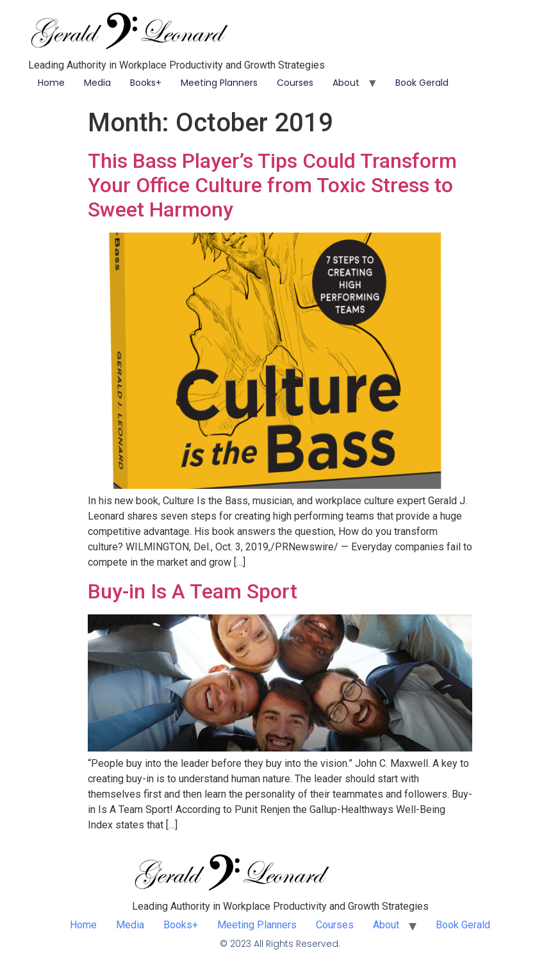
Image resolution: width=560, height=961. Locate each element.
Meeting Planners (219, 83)
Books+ (146, 83)
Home (51, 83)
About (346, 83)
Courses (295, 83)
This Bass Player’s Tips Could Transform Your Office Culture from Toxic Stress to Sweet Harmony (272, 185)
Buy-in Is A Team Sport (193, 591)
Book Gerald (422, 83)
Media (97, 83)
